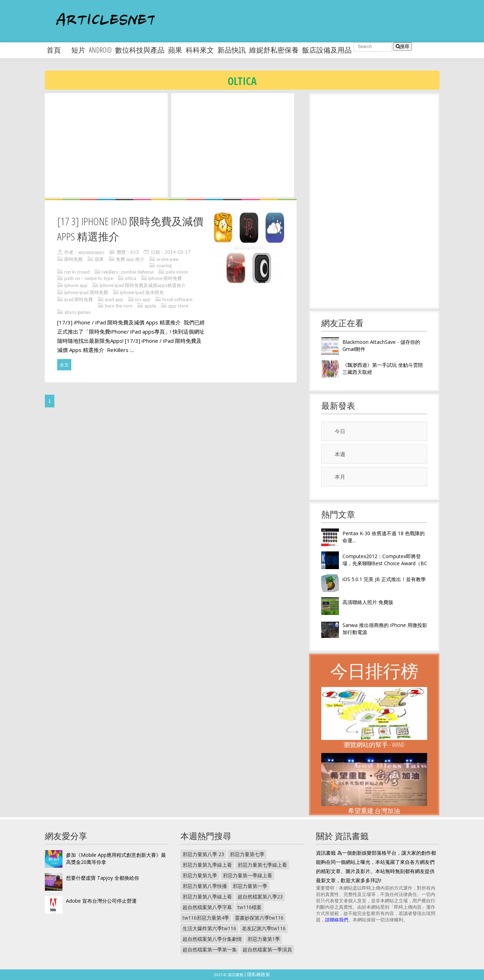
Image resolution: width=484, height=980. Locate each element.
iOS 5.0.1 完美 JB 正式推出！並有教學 (384, 579)
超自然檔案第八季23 (260, 897)
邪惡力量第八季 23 (203, 854)
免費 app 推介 (130, 259)
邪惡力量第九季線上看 (207, 865)
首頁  (57, 50)
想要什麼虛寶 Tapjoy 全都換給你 (103, 878)
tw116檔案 (250, 907)
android (100, 50)
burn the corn (119, 306)
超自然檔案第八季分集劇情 (212, 939)
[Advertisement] (106, 145)
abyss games (77, 312)
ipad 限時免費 (79, 299)
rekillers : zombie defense (128, 272)
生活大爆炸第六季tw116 (209, 928)
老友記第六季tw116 (264, 928)
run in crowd (77, 272)
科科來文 (200, 50)
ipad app (114, 299)
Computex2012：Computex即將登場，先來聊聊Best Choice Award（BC (385, 560)
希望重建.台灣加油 (374, 811)
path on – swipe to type (89, 278)
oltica (131, 278)
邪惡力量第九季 (200, 875)
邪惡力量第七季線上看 (262, 865)
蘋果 (175, 50)
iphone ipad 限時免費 (86, 292)
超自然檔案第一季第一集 (210, 949)
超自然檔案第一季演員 (267, 949)
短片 (78, 50)
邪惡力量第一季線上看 (247, 875)
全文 (64, 365)
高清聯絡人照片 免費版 (368, 602)
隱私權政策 (259, 974)
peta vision (177, 272)
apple (150, 306)
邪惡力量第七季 (247, 854)
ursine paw (168, 259)
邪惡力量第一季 (250, 886)
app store (178, 306)
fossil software (177, 299)
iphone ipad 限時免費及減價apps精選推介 (143, 285)
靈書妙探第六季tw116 (259, 918)
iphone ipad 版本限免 (142, 292)
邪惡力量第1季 (264, 939)
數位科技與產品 (140, 50)
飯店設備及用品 (327, 50)
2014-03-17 (178, 252)
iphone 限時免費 (165, 278)
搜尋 (402, 46)
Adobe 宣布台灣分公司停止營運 (101, 901)
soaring (164, 265)
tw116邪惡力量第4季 (206, 918)
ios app (143, 299)
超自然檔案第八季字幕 (207, 907)
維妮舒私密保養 (274, 50)
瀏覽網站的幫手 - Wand (374, 745)
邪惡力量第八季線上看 (207, 897)
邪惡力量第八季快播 (205, 886)
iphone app (76, 285)
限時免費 (73, 259)
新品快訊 (232, 50)
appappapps (91, 252)
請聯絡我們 (337, 920)
